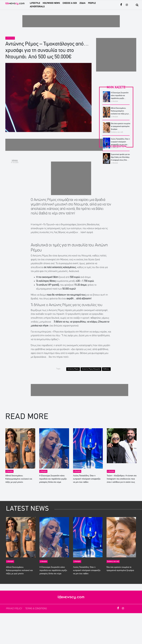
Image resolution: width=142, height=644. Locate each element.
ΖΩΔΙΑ (82, 3)
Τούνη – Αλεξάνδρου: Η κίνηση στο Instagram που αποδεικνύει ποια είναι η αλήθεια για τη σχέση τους (122, 479)
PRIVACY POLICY (14, 609)
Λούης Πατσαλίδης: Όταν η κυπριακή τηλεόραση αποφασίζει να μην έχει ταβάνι (87, 479)
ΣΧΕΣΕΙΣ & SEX (70, 3)
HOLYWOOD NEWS (51, 3)
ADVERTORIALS (37, 7)
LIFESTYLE (35, 3)
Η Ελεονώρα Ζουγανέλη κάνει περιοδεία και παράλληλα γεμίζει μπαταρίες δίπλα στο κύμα (53, 479)
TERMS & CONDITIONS (36, 609)
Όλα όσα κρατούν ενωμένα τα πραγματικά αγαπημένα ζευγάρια (121, 126)
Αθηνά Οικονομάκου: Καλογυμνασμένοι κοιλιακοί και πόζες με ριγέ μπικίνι (19, 479)
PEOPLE (92, 3)
